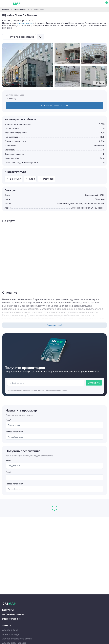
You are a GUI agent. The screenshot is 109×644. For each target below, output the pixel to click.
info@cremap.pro (11, 619)
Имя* (8, 420)
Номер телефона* (14, 432)
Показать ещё (54, 325)
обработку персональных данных (54, 390)
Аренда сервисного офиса (17, 639)
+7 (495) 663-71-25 (13, 614)
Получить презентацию (21, 37)
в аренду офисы (25, 23)
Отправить (94, 383)
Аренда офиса (10, 630)
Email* (9, 472)
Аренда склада (11, 634)
